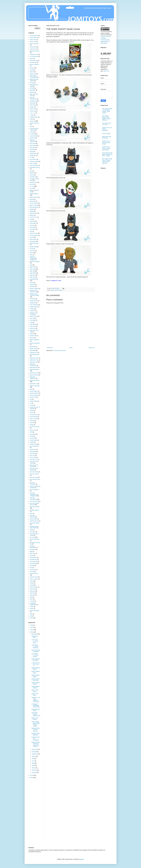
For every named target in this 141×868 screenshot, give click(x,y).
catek (31, 119)
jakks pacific (33, 239)
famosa (32, 175)
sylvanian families (35, 523)
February (34, 770)
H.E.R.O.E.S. (34, 217)
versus (32, 581)
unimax (32, 572)
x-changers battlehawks (33, 604)
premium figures (59, 290)
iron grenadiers (34, 235)
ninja (31, 322)
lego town (33, 277)
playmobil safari (34, 375)
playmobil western (35, 380)
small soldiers (34, 440)
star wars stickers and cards (35, 504)
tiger (31, 552)
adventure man (34, 54)
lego (31, 265)
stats (31, 514)
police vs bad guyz (35, 386)
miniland (32, 309)
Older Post (91, 348)
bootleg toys (33, 101)
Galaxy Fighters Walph (36, 676)
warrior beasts (34, 587)
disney (32, 151)
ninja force (33, 328)
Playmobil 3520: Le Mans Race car (36, 730)
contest (32, 132)
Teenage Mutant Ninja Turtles (34, 527)
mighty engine (34, 307)
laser (31, 255)
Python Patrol (34, 401)
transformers (33, 558)
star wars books (34, 472)
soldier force (33, 444)
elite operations (34, 165)
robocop (32, 421)
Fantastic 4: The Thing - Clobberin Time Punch (36, 700)
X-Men (32, 607)
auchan (32, 68)
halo (31, 219)
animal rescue (34, 60)
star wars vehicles (35, 507)
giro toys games (34, 207)
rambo (32, 405)
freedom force (34, 182)
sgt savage (33, 434)
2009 (32, 778)
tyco (31, 568)
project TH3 (33, 397)
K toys (32, 249)
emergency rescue (35, 167)
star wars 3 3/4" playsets (34, 469)
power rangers (34, 391)
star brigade (33, 452)
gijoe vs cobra (34, 205)
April (33, 765)
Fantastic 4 (33, 177)
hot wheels (33, 229)
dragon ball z (33, 153)
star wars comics (34, 474)
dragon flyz (33, 155)
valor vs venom (34, 579)
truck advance (34, 562)
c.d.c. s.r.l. (33, 113)
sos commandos (34, 446)
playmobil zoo (34, 384)
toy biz (32, 556)
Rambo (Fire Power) (35, 719)
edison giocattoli (34, 161)
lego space (33, 275)
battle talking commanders (33, 77)
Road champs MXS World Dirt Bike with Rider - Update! (107, 154)
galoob (32, 199)
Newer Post (50, 348)
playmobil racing (34, 373)
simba (32, 436)
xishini (32, 608)
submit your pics (34, 521)
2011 (32, 632)
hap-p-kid (33, 221)
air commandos (34, 56)
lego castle (33, 269)
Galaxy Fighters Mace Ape (36, 680)
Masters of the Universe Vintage (35, 295)
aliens (32, 58)
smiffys (32, 442)
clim (31, 127)
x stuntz (32, 601)
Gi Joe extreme (34, 203)
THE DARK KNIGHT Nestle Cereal (36, 714)
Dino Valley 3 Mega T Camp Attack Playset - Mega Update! (107, 111)
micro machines (34, 305)
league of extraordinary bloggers (33, 258)
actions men (33, 49)
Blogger (82, 859)
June (33, 761)
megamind (33, 303)
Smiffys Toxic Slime (35, 694)
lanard (32, 253)
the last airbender (35, 539)
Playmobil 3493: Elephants (36, 734)
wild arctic (33, 589)
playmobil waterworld (33, 378)
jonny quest (33, 241)
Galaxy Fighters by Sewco (36, 660)
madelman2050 (34, 279)
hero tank (33, 227)
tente (31, 530)
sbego (32, 425)
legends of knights (35, 262)
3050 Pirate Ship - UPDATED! (107, 137)
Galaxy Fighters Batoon (36, 668)
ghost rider (33, 201)
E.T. (31, 157)
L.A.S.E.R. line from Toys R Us (35, 664)
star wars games (34, 490)
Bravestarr (33, 103)
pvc (31, 399)
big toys (32, 92)
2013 (32, 627)
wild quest (33, 591)
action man (33, 42)
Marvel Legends (34, 289)
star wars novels (34, 501)
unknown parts (34, 577)
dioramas (32, 149)
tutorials (32, 566)
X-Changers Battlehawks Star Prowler (35, 706)
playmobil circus (34, 360)
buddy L (32, 107)
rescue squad (34, 417)
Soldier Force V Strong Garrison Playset (106, 143)
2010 (32, 775)
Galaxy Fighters (34, 194)
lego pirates (33, 273)
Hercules (32, 225)
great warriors (34, 213)
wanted (32, 585)
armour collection (35, 64)
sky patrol (33, 438)
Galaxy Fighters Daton (36, 672)
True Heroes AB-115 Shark (107, 124)
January (34, 772)
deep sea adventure (33, 141)
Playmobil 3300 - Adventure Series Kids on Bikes (36, 744)
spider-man (33, 450)
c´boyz (32, 115)
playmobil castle (34, 358)
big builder (33, 90)
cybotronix (33, 138)
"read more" (106, 71)
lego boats (33, 267)
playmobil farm (34, 367)
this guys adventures (33, 547)
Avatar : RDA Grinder (35, 691)
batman (53, 290)
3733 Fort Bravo (106, 134)
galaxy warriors (34, 197)
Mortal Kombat (34, 316)
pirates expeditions (35, 343)
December (35, 634)
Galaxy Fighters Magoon (36, 687)
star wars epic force (35, 479)
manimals (33, 286)
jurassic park (33, 247)
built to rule (33, 109)
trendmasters (33, 560)
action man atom (34, 44)
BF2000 (32, 88)
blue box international (33, 98)
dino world (33, 147)
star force (33, 454)
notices (32, 334)
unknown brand (34, 574)
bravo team (33, 105)
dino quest (33, 143)
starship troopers (34, 510)
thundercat (33, 550)
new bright (33, 320)
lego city (32, 271)
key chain (33, 251)
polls (31, 389)
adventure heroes (35, 51)
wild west (32, 593)
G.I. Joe (32, 186)
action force (33, 40)
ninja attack (33, 324)
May (33, 763)
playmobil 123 (34, 353)
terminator (33, 532)
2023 (32, 625)
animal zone (33, 62)
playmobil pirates (34, 369)
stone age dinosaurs (33, 516)
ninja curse (33, 326)
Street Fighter (34, 519)
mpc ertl (32, 318)
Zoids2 (32, 618)
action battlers (34, 37)
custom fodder (34, 136)
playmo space (34, 349)
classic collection (34, 123)
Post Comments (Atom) (60, 351)
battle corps (33, 74)
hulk (31, 231)
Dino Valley (33, 145)
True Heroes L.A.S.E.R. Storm (35, 641)
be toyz (32, 83)
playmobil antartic (35, 355)
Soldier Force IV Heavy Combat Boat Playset (106, 148)
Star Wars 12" (34, 460)
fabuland (32, 173)
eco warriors (33, 159)
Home (71, 348)
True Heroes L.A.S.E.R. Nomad (35, 655)
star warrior (33, 458)
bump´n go (33, 111)
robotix (32, 423)
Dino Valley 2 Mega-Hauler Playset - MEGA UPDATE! (106, 118)
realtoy (32, 411)
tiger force (33, 553)
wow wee (32, 595)
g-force (32, 184)
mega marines (34, 301)
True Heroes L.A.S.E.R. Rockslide (35, 646)
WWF (32, 599)
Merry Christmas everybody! (36, 651)
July (33, 759)
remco (32, 413)
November (35, 749)
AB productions (34, 36)
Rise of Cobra (34, 419)
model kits (33, 311)
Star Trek (32, 456)
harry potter (33, 223)
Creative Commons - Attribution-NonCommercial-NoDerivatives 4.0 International (106, 40)
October (34, 752)
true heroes (33, 564)
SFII (31, 432)
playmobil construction (33, 365)
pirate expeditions (35, 340)
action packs (33, 47)
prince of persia (34, 395)
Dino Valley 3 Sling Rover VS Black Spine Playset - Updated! (107, 161)
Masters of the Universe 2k (34, 291)
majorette (33, 285)
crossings (33, 134)
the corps (32, 537)
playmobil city (34, 362)
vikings (32, 583)
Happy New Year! (34, 637)
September (35, 754)
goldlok (32, 211)
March (34, 768)
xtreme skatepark (35, 611)
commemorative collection (34, 129)
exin (31, 171)
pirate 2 (32, 338)
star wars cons (34, 477)
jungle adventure (34, 243)
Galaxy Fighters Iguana (36, 683)
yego (31, 614)
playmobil (33, 351)
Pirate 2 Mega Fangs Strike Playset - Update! (35, 724)
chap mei (32, 121)
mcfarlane (33, 299)
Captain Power (34, 117)
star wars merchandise (33, 498)
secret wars (33, 430)
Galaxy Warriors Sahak (36, 710)
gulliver (32, 215)
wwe (31, 597)
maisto (32, 282)
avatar (32, 70)
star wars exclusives (33, 483)
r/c (31, 403)
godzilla (32, 209)
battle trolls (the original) (34, 80)
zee (31, 616)
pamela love (33, 336)
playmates (33, 347)
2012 (32, 630)
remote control (34, 415)
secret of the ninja (35, 427)
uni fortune (33, 570)
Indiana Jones (34, 233)
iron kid (32, 237)
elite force (33, 163)
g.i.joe (32, 188)
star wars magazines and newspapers (34, 494)
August (34, 756)
